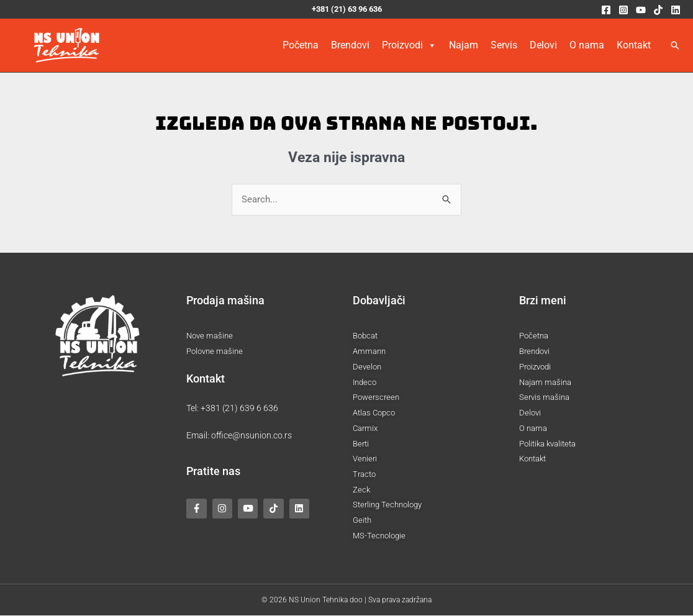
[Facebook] (606, 10)
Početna (301, 45)
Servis (504, 45)
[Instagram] (623, 10)
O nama (587, 45)
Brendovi (350, 45)
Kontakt (634, 45)
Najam (464, 45)
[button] (675, 45)
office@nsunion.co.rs (251, 435)
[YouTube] (641, 10)
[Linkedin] (676, 10)
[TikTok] (658, 10)
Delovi (543, 45)
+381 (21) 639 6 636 (239, 408)
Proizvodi (409, 45)
